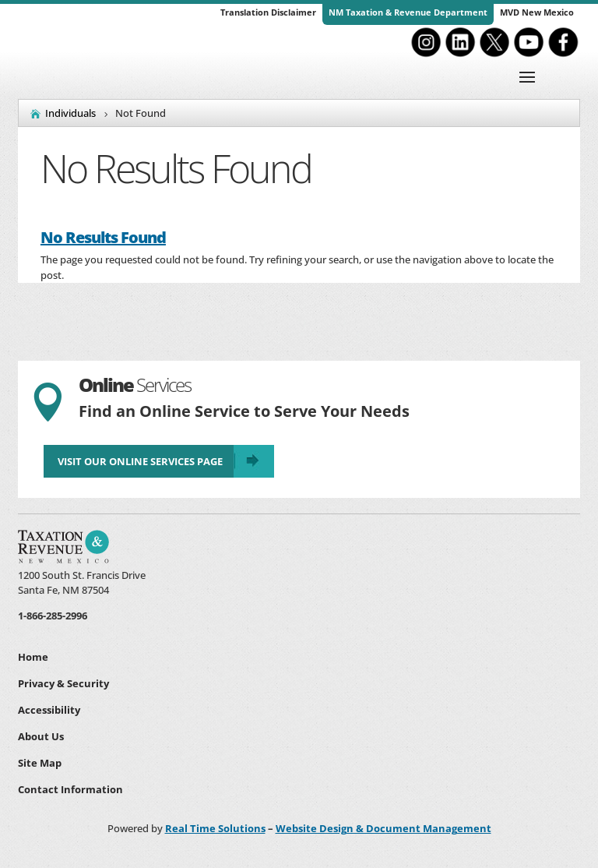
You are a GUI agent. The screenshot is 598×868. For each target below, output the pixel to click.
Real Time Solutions (215, 828)
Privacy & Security (63, 683)
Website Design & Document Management (383, 828)
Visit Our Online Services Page (140, 461)
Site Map (40, 763)
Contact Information (70, 789)
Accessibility (49, 710)
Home (33, 657)
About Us (41, 736)
